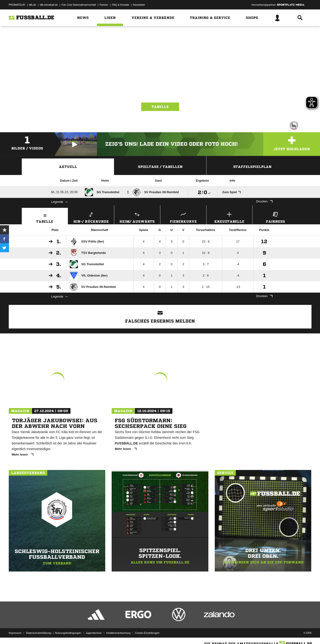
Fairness (276, 217)
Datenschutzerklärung (39, 633)
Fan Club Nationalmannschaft (79, 5)
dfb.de (33, 5)
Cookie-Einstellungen (147, 633)
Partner (104, 5)
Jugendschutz (94, 633)
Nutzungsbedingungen (68, 633)
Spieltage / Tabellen (160, 167)
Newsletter (139, 5)
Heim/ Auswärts (137, 217)
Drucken (264, 201)
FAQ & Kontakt (121, 5)
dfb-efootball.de (49, 5)
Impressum (15, 633)
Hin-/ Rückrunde (91, 217)
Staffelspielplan (252, 167)
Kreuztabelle (229, 217)
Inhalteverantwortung (118, 633)
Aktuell (68, 167)
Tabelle (160, 107)
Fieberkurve (183, 217)
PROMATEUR (17, 5)
